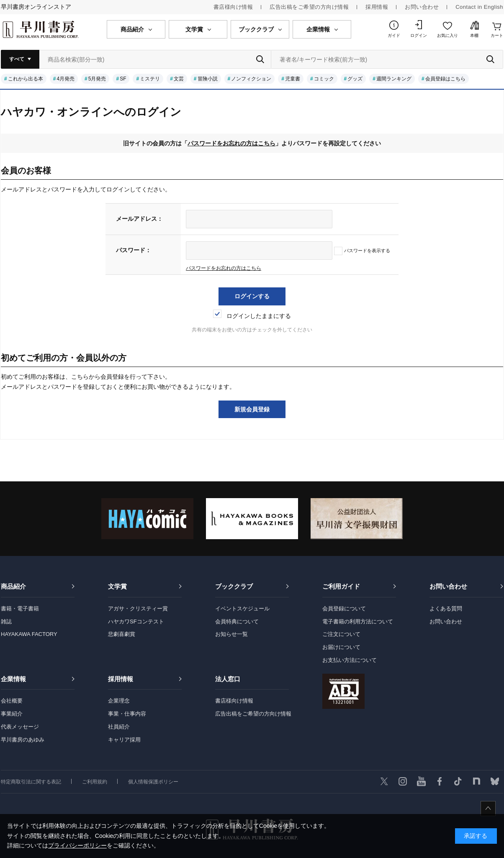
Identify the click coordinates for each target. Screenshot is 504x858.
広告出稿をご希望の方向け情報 (309, 7)
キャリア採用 (124, 740)
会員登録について (344, 609)
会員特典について (237, 622)
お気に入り (447, 35)
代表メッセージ (20, 727)
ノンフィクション (251, 79)
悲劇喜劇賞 (122, 634)
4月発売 (66, 79)
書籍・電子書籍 (20, 609)
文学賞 (117, 586)
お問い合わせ (422, 7)
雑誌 (6, 622)
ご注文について (341, 634)
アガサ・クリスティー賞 (138, 609)
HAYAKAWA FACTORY (29, 634)
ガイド (394, 35)
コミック (324, 79)
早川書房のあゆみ (23, 740)
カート (497, 35)
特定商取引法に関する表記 (31, 782)
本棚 (474, 35)
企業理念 (119, 701)
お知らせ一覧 (231, 634)
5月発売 (97, 79)
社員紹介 (119, 727)
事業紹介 (12, 714)
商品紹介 (13, 586)
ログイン (419, 35)
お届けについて (341, 647)
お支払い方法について (350, 660)
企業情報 (13, 679)
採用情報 (377, 7)
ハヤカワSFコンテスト (136, 622)
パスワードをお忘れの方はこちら (231, 143)
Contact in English (479, 7)
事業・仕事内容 (127, 714)
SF (123, 79)
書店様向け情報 (233, 7)
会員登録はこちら (445, 79)
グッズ (355, 79)
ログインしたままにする (252, 316)
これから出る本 (26, 79)
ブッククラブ (234, 586)
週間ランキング (394, 79)
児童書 (293, 79)
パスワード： (134, 250)
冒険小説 (208, 79)
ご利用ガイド (341, 586)
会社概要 (12, 701)
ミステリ (150, 79)
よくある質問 (446, 609)
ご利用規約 (95, 782)
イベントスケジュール (242, 609)
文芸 (179, 79)
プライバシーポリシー (77, 845)
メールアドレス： (139, 219)
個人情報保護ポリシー (153, 782)
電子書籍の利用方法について (358, 622)
